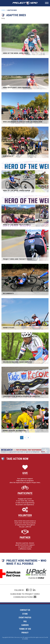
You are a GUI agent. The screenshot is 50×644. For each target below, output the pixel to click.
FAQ (25, 621)
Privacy (25, 633)
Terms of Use (25, 629)
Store (25, 614)
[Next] (28, 438)
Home (3, 10)
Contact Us (25, 610)
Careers (25, 625)
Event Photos (25, 618)
